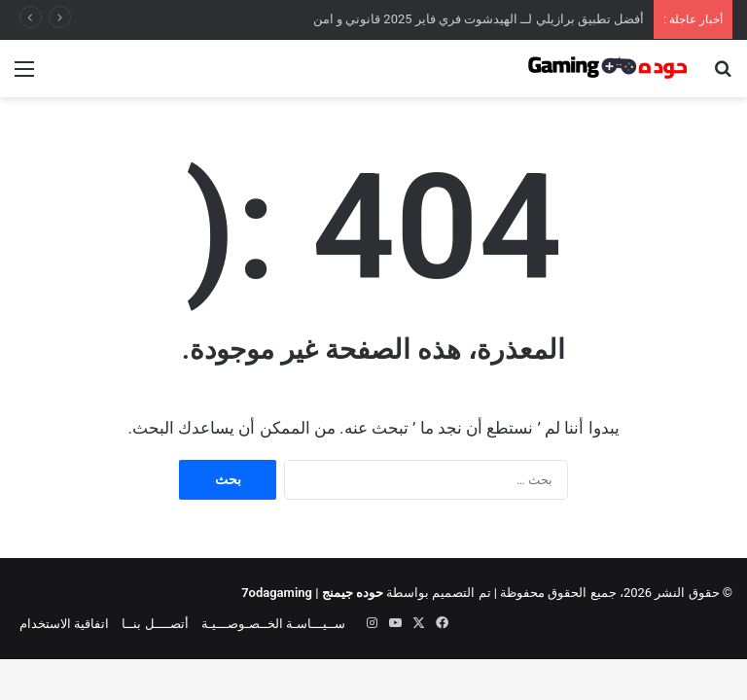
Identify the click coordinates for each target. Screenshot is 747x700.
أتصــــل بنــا (155, 624)
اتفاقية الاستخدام (64, 624)
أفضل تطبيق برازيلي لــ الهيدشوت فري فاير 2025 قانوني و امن (479, 19)
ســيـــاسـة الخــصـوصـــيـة (273, 624)
